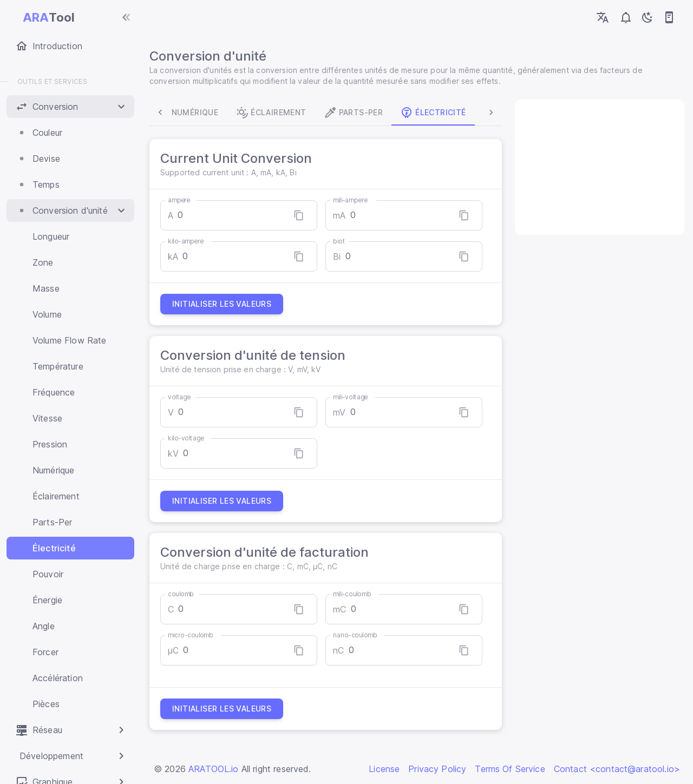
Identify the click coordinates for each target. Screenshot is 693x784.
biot (341, 241)
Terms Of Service (510, 769)
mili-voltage (352, 397)
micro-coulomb (195, 635)
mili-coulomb (354, 594)
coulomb (185, 594)
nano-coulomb (357, 635)
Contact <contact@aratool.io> (617, 769)
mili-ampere (352, 200)
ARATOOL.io (214, 769)
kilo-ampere (190, 241)
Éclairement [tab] (275, 113)
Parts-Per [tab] (358, 113)
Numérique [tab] (192, 113)
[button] (70, 107)
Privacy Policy (437, 769)
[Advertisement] (597, 167)
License (384, 769)
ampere (183, 200)
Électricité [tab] (437, 113)
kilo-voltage (190, 438)
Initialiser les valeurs (226, 304)
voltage (184, 397)
